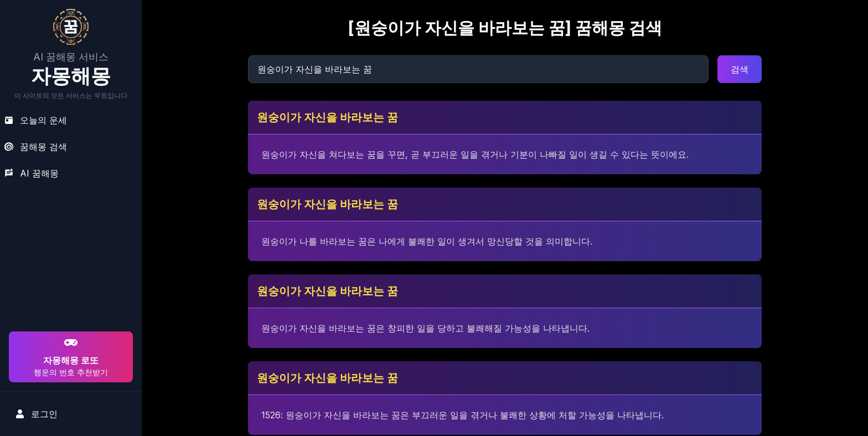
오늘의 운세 (36, 120)
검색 (740, 69)
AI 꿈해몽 (32, 173)
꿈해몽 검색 (36, 147)
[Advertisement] (69, 258)
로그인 (37, 414)
